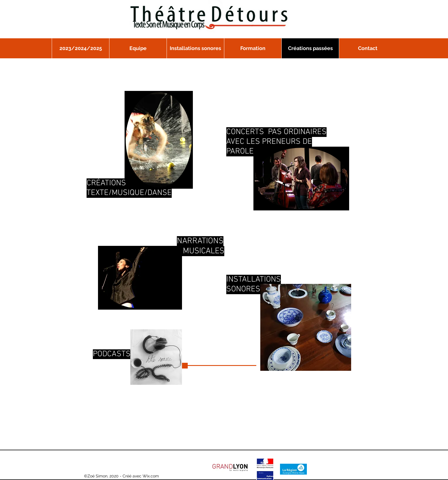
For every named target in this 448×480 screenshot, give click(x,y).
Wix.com (151, 476)
